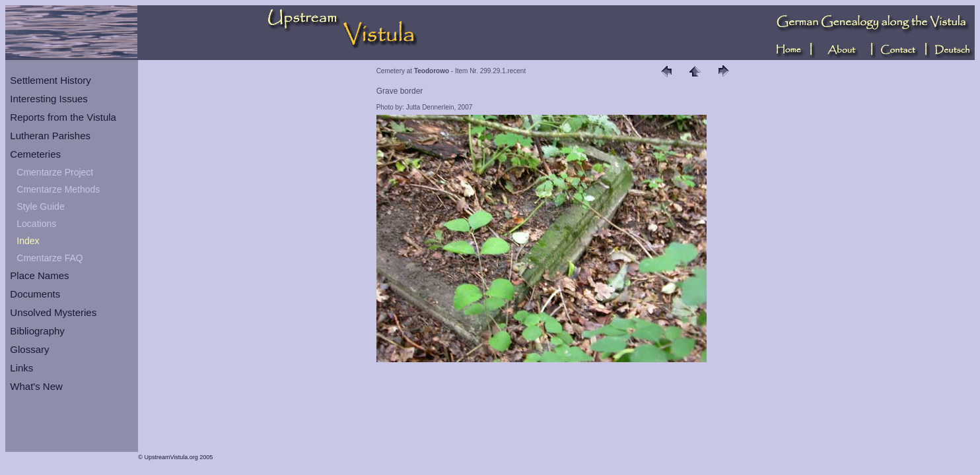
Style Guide (40, 206)
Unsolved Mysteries (53, 312)
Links (21, 368)
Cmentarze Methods (58, 189)
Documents (35, 294)
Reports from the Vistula (63, 117)
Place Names (39, 275)
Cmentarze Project (55, 172)
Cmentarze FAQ (50, 258)
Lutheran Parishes (50, 136)
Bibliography (37, 331)
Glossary (29, 349)
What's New (36, 386)
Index (28, 241)
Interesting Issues (49, 99)
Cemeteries (35, 154)
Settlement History (51, 80)
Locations (36, 224)
